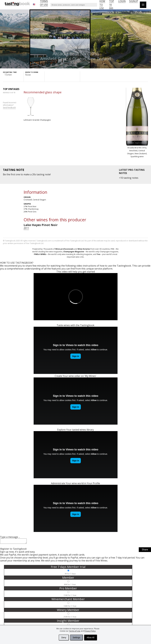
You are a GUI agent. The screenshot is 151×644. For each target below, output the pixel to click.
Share (145, 550)
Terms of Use (75, 631)
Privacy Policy (90, 631)
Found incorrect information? (10, 105)
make (27, 174)
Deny (64, 638)
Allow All (91, 638)
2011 (26, 228)
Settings (76, 638)
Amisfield (48, 59)
